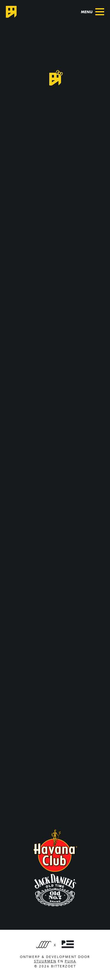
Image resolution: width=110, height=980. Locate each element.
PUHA (71, 961)
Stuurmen (45, 961)
